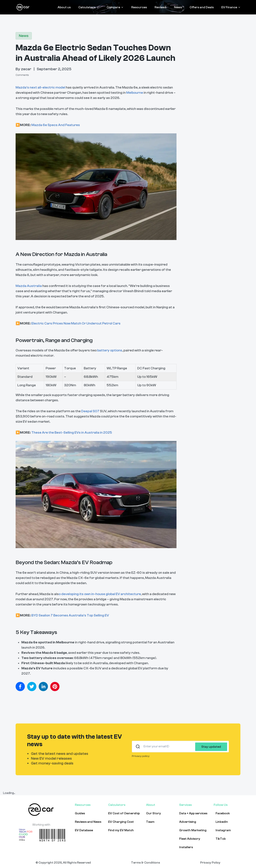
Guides (80, 813)
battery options (110, 350)
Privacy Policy (210, 863)
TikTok (221, 839)
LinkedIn (222, 822)
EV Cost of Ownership (124, 813)
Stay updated (211, 747)
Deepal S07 (90, 411)
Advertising (188, 822)
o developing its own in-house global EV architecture (100, 594)
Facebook (223, 813)
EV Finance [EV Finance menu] (231, 7)
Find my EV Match (121, 830)
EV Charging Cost (121, 822)
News (178, 7)
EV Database (84, 830)
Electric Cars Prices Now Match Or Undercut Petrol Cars (76, 323)
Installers (186, 847)
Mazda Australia (29, 286)
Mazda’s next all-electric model (40, 87)
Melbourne (135, 93)
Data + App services (193, 813)
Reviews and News (88, 822)
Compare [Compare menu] (115, 7)
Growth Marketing (193, 830)
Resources (139, 7)
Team (150, 822)
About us (64, 7)
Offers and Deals (202, 7)
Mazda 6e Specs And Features (56, 125)
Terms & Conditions (146, 863)
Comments (22, 75)
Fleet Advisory (190, 839)
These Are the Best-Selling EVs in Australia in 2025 (72, 433)
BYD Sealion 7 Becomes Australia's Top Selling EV (70, 615)
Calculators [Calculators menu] (89, 7)
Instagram (223, 830)
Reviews (160, 7)
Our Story (154, 813)
